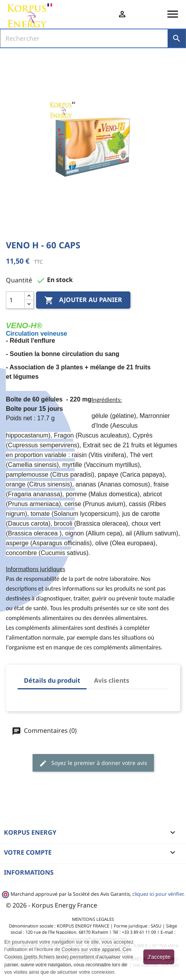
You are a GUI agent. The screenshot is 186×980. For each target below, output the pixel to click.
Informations (29, 872)
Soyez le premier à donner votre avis (93, 763)
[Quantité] (15, 300)
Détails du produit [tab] (52, 680)
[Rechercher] (84, 38)
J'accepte (159, 957)
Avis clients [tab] (112, 680)
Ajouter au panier (83, 301)
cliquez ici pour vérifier (158, 894)
